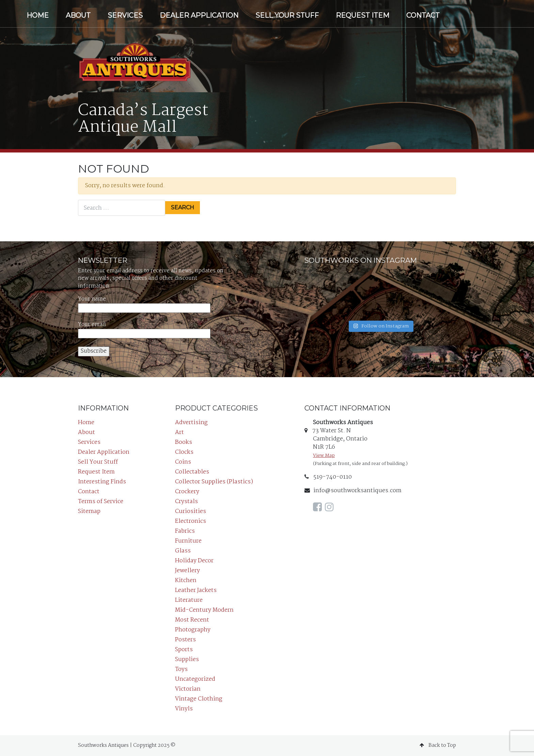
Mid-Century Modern (204, 610)
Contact (423, 15)
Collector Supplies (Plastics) (214, 482)
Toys (181, 669)
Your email (144, 329)
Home (38, 15)
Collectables (192, 472)
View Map (324, 456)
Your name (144, 304)
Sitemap (89, 511)
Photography (193, 630)
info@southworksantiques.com (353, 491)
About (78, 15)
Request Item (363, 15)
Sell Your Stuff (287, 15)
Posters (185, 640)
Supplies (187, 660)
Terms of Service (101, 502)
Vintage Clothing (199, 699)
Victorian (188, 689)
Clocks (184, 452)
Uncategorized (195, 679)
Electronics (191, 521)
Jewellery (187, 571)
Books (184, 442)
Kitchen (186, 581)
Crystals (186, 502)
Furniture (188, 541)
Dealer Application (199, 15)
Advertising (191, 423)
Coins (183, 462)
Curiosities (191, 511)
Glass (183, 551)
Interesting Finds (102, 482)
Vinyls (184, 709)
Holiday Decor (194, 561)
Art (179, 432)
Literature (189, 600)
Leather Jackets (196, 590)
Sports (184, 650)
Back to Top (438, 745)
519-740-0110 (328, 477)
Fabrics (185, 531)
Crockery (187, 492)
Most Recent (192, 620)
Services (125, 15)
